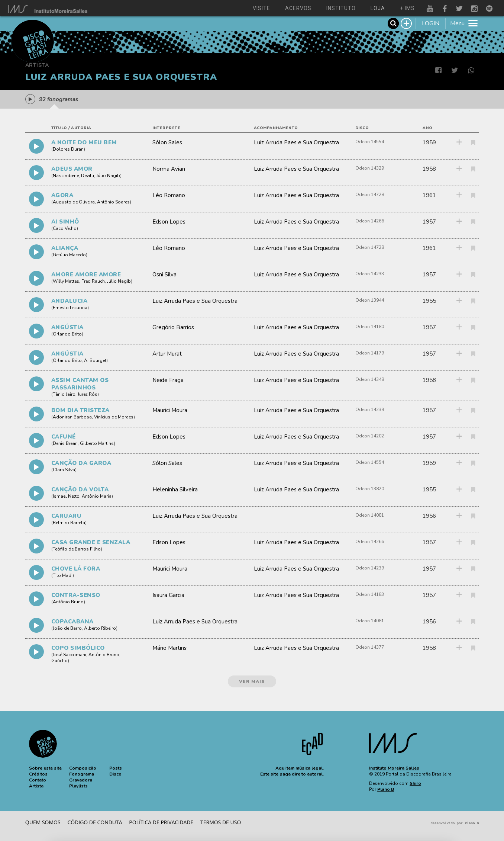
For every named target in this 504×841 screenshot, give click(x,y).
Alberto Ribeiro (100, 628)
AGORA (62, 195)
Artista (37, 65)
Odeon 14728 (370, 195)
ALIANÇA (65, 248)
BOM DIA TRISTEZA (80, 410)
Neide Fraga (168, 380)
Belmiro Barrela (69, 523)
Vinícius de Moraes (114, 417)
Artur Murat (167, 354)
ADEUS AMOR (72, 169)
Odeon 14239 (370, 410)
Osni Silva (164, 275)
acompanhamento (276, 128)
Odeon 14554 (370, 142)
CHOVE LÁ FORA (76, 569)
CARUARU (67, 516)
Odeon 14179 (370, 353)
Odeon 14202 (370, 436)
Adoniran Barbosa (72, 417)
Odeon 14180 (370, 327)
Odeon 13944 (370, 300)
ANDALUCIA (70, 301)
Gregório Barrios (173, 327)
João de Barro (67, 628)
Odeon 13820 (370, 489)
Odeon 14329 (370, 168)
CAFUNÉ (64, 437)
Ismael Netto (66, 496)
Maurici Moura (170, 410)
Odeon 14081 (370, 515)
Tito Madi (63, 575)
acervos (298, 8)
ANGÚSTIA (67, 327)
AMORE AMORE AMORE (86, 275)
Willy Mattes (66, 281)
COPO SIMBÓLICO (78, 648)
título (59, 128)
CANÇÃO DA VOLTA (80, 489)
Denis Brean (65, 443)
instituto (341, 8)
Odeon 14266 (370, 221)
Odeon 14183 (370, 594)
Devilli (88, 176)
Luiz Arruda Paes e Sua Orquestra (296, 142)
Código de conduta (95, 822)
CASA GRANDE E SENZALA (91, 542)
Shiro (415, 783)
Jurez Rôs (88, 394)
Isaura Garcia (168, 595)
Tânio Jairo (64, 394)
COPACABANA (72, 622)
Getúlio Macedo (69, 255)
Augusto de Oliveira (74, 202)
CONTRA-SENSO (76, 595)
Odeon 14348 (370, 379)
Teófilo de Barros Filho (77, 549)
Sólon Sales (167, 142)
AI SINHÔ (65, 222)
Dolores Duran (68, 149)
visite (261, 8)
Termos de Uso (221, 822)
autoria (81, 128)
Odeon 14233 (370, 274)
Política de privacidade (161, 822)
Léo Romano (169, 195)
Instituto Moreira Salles (394, 768)
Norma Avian (169, 169)
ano (428, 128)
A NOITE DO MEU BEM (84, 142)
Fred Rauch (93, 281)
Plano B (386, 789)
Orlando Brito (67, 334)
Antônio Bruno (68, 602)
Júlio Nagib (108, 176)
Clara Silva (64, 470)
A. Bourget (95, 360)
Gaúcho (59, 661)
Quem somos (43, 822)
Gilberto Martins (97, 443)
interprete (166, 128)
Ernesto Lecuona (70, 308)
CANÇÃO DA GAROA (81, 463)
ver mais (252, 681)
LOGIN (431, 23)
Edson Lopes (169, 222)
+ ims (407, 8)
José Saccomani (70, 655)
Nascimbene (66, 176)
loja (378, 8)
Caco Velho (65, 228)
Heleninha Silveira (175, 489)
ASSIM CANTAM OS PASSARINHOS (80, 384)
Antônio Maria (97, 496)
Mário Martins (169, 648)
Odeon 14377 (370, 647)
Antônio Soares (113, 202)
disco (362, 128)
